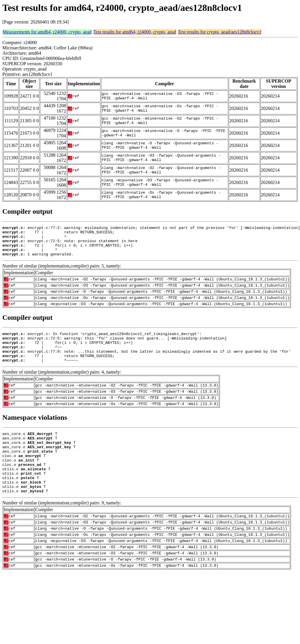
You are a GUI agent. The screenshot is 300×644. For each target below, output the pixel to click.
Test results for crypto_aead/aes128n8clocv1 (220, 32)
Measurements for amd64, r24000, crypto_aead (47, 32)
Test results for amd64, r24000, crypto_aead (135, 32)
